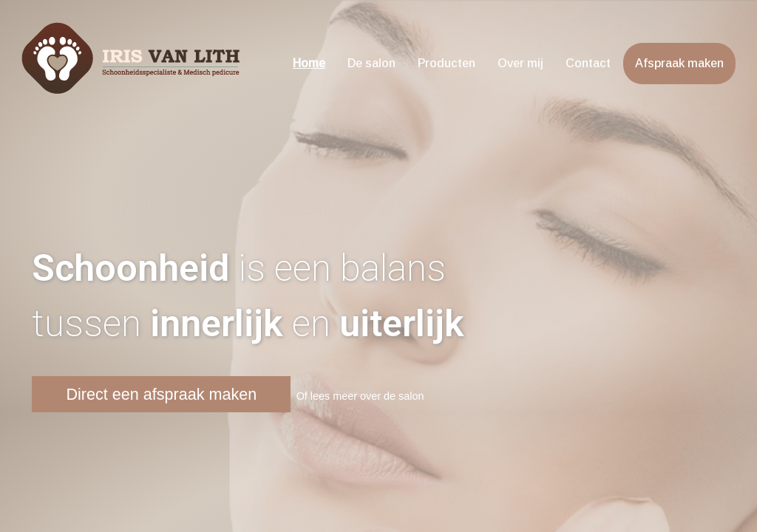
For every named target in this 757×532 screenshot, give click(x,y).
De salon (371, 63)
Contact (588, 63)
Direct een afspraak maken (161, 394)
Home (309, 63)
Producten (447, 63)
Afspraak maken (679, 63)
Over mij (520, 63)
